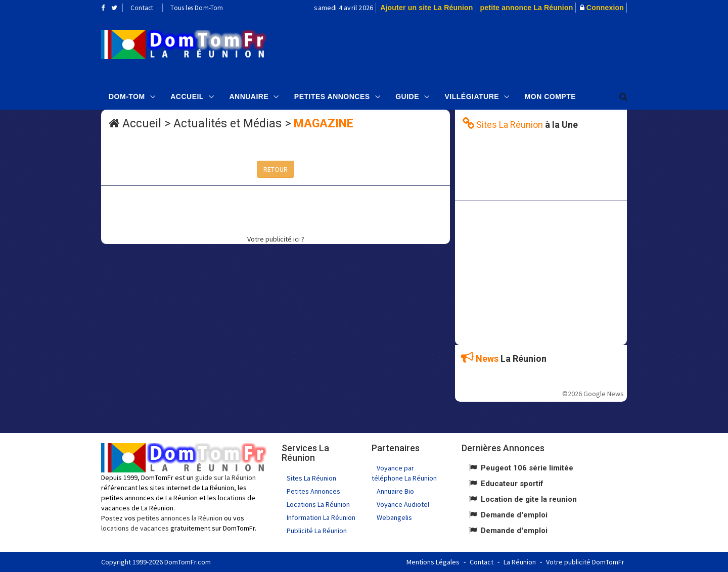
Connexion (605, 8)
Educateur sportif (512, 484)
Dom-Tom (127, 97)
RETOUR (276, 169)
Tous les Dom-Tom (197, 8)
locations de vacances (135, 528)
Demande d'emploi (514, 515)
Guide (407, 97)
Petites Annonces (332, 97)
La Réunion (520, 562)
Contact (142, 8)
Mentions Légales (433, 562)
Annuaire (249, 97)
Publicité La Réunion (317, 531)
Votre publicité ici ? (276, 239)
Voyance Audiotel (403, 504)
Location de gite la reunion (529, 499)
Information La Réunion (321, 517)
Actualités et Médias (227, 124)
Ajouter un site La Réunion (426, 8)
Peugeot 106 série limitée (527, 468)
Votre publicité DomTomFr (585, 562)
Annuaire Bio (395, 491)
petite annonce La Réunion (527, 8)
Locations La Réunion (318, 504)
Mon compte (550, 97)
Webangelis (394, 517)
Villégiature (472, 97)
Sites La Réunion (311, 478)
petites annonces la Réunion (180, 518)
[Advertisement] (466, 49)
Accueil (187, 97)
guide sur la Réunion (225, 478)
